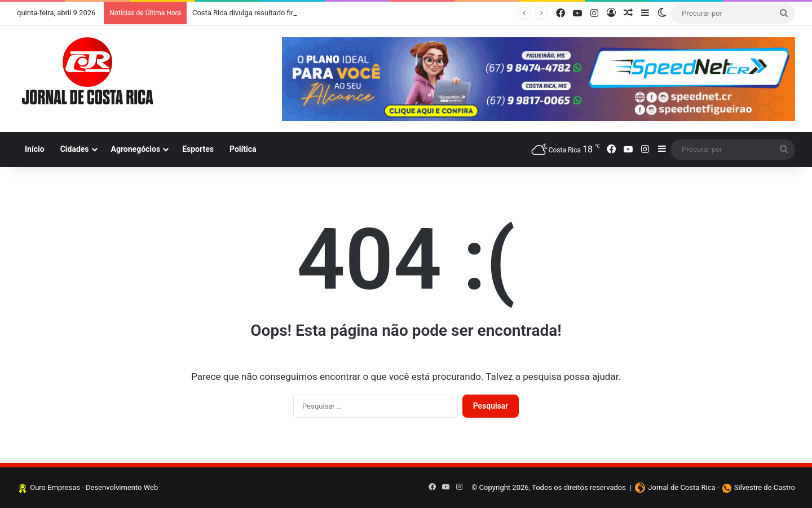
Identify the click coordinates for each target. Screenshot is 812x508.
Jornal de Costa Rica (681, 487)
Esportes (198, 149)
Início (35, 149)
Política (243, 149)
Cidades (75, 149)
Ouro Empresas (55, 487)
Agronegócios (136, 149)
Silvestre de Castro (765, 487)
